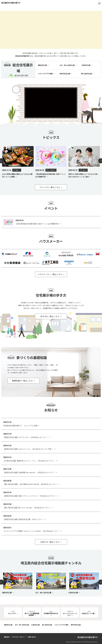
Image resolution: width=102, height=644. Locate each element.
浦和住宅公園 (8, 625)
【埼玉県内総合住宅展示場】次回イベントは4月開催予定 (37, 224)
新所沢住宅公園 (76, 625)
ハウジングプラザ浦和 (61, 625)
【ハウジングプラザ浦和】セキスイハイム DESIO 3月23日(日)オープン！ (32, 531)
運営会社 (7, 637)
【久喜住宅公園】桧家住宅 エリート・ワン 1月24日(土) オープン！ (29, 461)
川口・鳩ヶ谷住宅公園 (22, 625)
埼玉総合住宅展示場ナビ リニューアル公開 (20, 426)
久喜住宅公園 (35, 625)
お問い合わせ (32, 637)
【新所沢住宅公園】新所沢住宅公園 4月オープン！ (23, 519)
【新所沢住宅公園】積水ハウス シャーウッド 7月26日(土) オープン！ (30, 496)
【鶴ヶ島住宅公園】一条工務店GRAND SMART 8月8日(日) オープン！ (30, 484)
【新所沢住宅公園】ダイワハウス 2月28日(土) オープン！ (26, 437)
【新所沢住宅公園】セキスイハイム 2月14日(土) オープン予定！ (28, 449)
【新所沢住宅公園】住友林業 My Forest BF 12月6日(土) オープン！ (29, 473)
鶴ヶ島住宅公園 (47, 625)
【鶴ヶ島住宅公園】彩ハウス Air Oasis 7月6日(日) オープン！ (27, 508)
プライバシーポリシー (19, 637)
